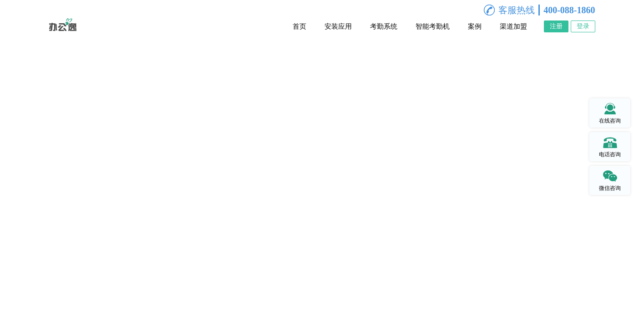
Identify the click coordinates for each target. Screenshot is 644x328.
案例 (475, 26)
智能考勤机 (433, 26)
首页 (299, 26)
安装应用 (338, 26)
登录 (583, 26)
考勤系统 (384, 26)
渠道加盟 (513, 26)
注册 (556, 26)
